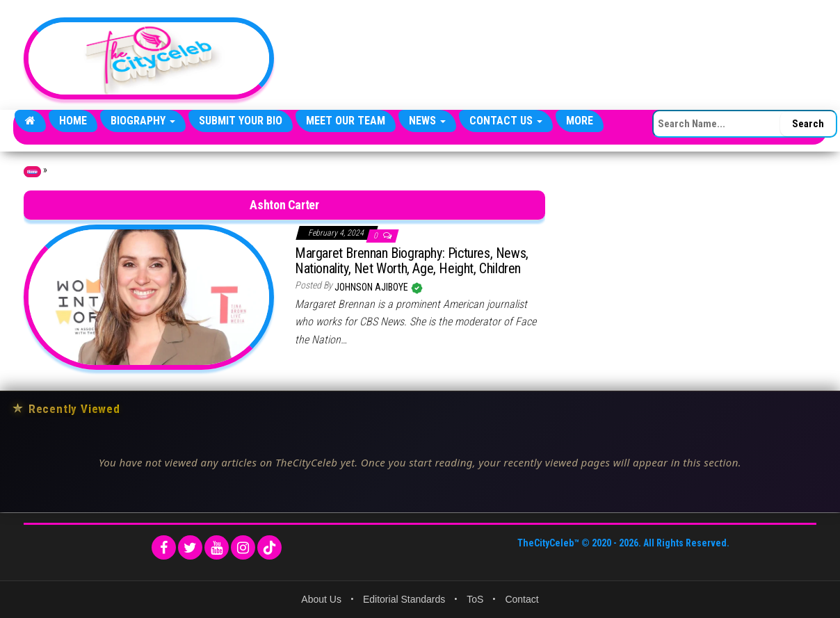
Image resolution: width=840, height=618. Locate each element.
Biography (143, 121)
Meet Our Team (346, 121)
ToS (475, 599)
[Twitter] (190, 547)
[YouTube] (217, 547)
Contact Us (506, 121)
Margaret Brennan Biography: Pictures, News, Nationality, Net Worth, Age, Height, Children (412, 261)
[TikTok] (269, 547)
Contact (522, 599)
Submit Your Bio (241, 121)
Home (73, 121)
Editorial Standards (404, 599)
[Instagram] (243, 547)
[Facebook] (164, 547)
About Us (321, 599)
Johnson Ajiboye (372, 287)
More (580, 121)
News (427, 121)
